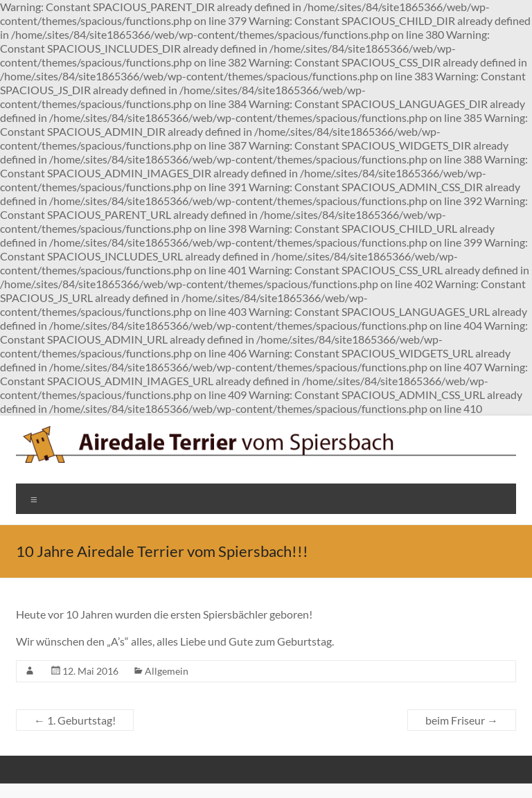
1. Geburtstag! (75, 720)
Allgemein (167, 671)
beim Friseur (462, 720)
